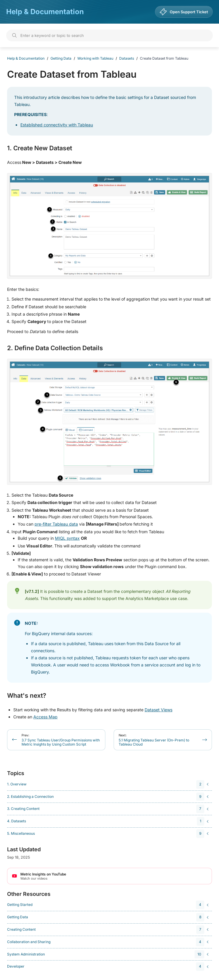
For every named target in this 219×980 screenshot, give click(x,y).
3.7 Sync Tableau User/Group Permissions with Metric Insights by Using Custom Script (61, 740)
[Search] (109, 35)
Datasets (127, 58)
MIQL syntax (67, 538)
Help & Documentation (45, 12)
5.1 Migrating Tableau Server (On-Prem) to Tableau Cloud (154, 740)
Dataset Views (158, 710)
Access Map (45, 717)
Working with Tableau (95, 58)
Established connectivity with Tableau (57, 125)
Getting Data (61, 58)
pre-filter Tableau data (56, 524)
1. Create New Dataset (40, 148)
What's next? (27, 696)
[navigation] (109, 784)
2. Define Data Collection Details (55, 348)
